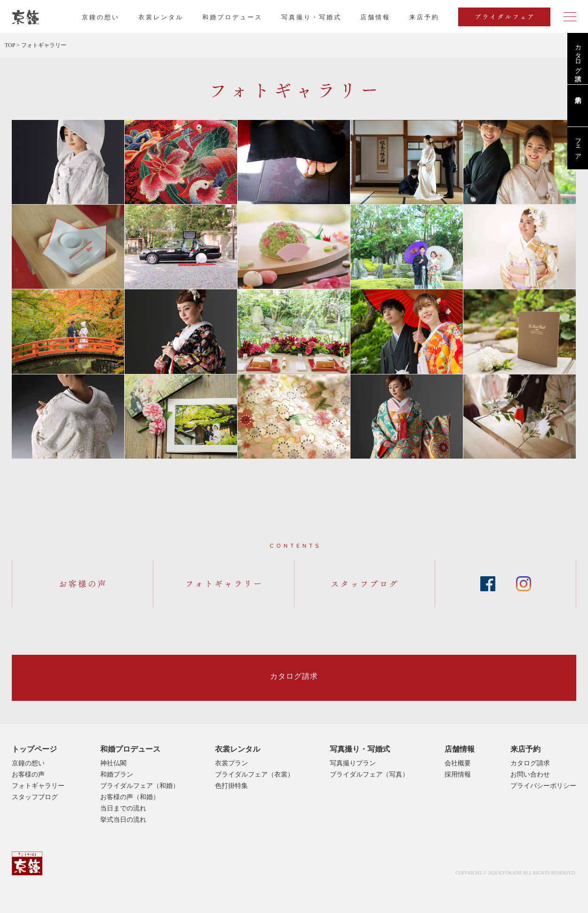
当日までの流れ (123, 808)
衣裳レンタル (161, 17)
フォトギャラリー (38, 786)
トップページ (34, 749)
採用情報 (458, 774)
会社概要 (458, 763)
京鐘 (27, 863)
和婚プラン (117, 774)
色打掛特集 (231, 786)
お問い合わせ (530, 774)
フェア (578, 145)
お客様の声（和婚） (130, 797)
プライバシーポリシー (543, 786)
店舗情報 (375, 17)
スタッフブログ (35, 797)
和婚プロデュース (232, 17)
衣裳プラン (231, 763)
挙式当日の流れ (123, 820)
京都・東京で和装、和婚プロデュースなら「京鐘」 (25, 17)
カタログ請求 (578, 55)
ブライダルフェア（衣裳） (254, 774)
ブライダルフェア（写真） (369, 774)
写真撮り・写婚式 (311, 17)
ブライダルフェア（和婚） (140, 786)
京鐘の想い (101, 17)
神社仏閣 (113, 763)
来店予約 (525, 749)
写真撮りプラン (353, 763)
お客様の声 (28, 774)
